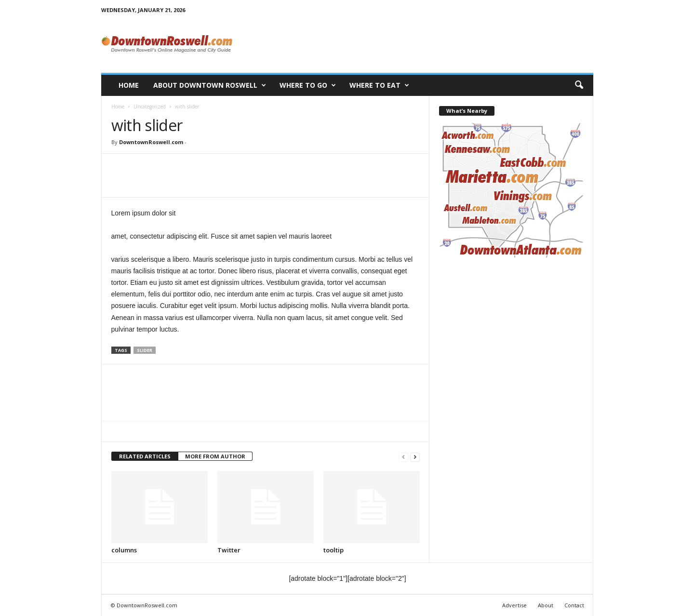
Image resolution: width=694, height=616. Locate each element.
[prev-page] (403, 457)
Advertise (514, 605)
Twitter (229, 550)
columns (124, 550)
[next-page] (415, 457)
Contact (574, 605)
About (546, 605)
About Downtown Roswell (210, 85)
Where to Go (308, 85)
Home (129, 85)
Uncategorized (150, 107)
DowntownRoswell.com (151, 142)
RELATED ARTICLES (145, 456)
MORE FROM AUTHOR (215, 456)
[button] (579, 85)
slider (145, 350)
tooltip (334, 550)
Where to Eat (379, 85)
